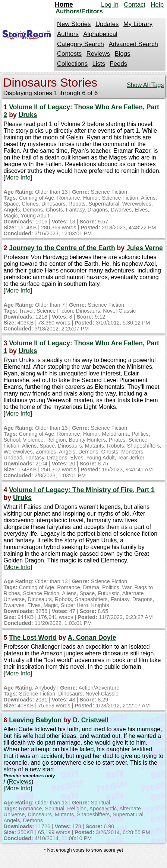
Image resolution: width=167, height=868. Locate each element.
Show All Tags (145, 85)
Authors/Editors (79, 11)
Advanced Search (133, 44)
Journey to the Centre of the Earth (62, 248)
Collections (72, 64)
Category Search (81, 44)
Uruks (28, 115)
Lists (99, 64)
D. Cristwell (91, 720)
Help (157, 5)
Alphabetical (100, 34)
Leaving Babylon (35, 720)
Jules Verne (145, 248)
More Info (18, 178)
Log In (110, 5)
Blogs (123, 54)
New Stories (74, 24)
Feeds (119, 64)
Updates (107, 24)
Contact (135, 5)
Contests (69, 54)
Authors (68, 34)
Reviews (98, 54)
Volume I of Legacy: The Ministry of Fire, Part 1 (82, 490)
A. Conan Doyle (92, 638)
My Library (138, 24)
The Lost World (33, 638)
